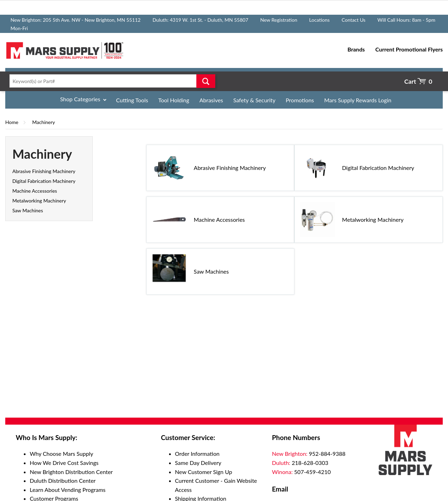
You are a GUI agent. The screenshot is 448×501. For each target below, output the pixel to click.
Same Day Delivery (198, 463)
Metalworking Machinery (39, 201)
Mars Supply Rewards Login (358, 100)
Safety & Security (254, 100)
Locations (319, 20)
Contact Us (353, 20)
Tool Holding (174, 100)
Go (206, 81)
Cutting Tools (132, 100)
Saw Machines (28, 210)
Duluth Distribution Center (63, 481)
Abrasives (211, 100)
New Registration (279, 20)
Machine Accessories (35, 191)
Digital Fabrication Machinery (44, 181)
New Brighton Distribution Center (71, 472)
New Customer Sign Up (204, 472)
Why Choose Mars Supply (61, 454)
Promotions (300, 100)
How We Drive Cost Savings (64, 463)
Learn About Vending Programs (68, 490)
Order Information (197, 454)
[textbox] (110, 81)
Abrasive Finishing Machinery (44, 171)
